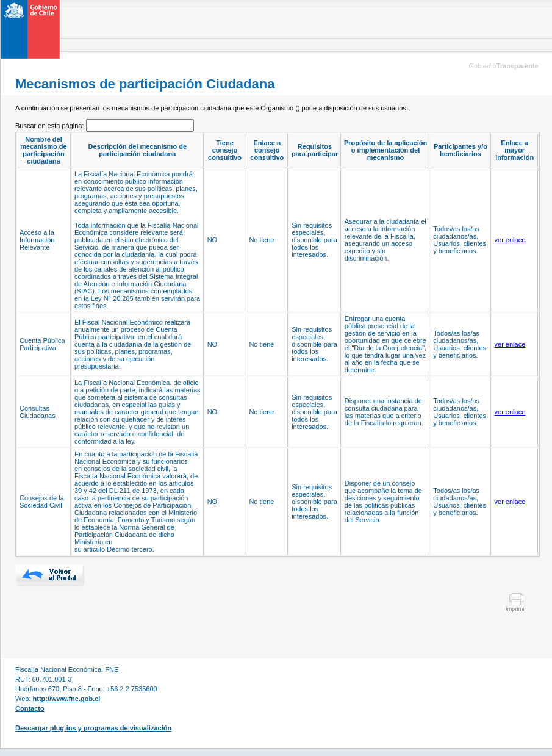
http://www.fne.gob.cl (67, 699)
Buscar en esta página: (51, 126)
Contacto (30, 708)
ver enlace (510, 240)
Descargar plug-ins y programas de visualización (93, 728)
